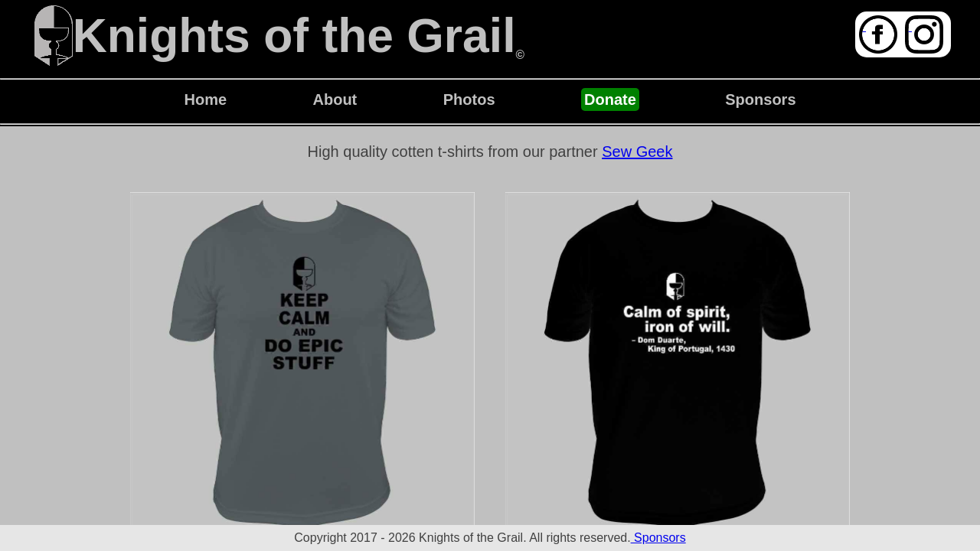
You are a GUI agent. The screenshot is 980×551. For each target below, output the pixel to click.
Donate (610, 99)
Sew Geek (637, 152)
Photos (469, 99)
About (335, 99)
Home (205, 99)
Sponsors (760, 99)
